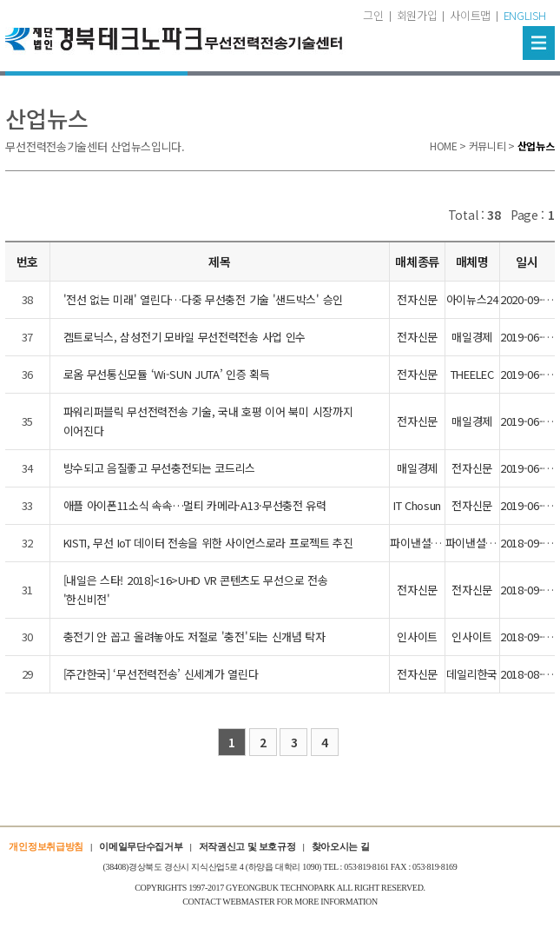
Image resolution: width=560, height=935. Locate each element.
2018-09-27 (527, 543)
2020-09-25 (527, 299)
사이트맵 (470, 15)
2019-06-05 (527, 337)
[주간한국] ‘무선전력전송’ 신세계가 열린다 (161, 674)
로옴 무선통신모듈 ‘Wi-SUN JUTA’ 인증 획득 (167, 374)
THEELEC (472, 374)
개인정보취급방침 (46, 846)
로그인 (369, 15)
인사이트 (417, 637)
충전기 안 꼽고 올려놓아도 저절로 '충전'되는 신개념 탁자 (194, 637)
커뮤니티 (488, 146)
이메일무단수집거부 (141, 846)
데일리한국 (472, 674)
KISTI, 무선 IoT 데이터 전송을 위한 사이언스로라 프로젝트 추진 (208, 543)
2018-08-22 (527, 674)
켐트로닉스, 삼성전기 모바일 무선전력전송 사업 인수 (185, 337)
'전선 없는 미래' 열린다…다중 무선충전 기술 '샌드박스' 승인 (204, 299)
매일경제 (472, 337)
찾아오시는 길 (341, 846)
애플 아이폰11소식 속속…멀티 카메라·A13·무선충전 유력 (195, 505)
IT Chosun (417, 505)
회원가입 (417, 15)
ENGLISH (525, 15)
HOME (444, 146)
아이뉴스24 (472, 299)
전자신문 (417, 299)
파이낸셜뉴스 (420, 543)
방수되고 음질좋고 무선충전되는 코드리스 (160, 468)
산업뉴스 (536, 146)
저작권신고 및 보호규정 (247, 846)
